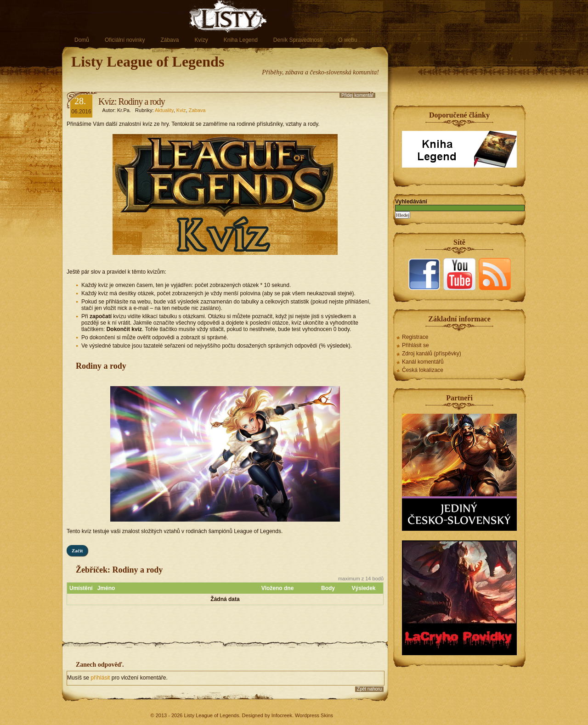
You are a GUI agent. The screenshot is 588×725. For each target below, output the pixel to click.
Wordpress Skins (314, 715)
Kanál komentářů (423, 362)
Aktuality (164, 110)
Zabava (197, 110)
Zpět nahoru (369, 689)
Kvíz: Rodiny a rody (132, 101)
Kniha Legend (241, 40)
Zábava (170, 40)
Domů (82, 40)
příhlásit (101, 678)
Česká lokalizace (423, 370)
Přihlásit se (416, 345)
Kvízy (201, 40)
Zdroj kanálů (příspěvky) (432, 354)
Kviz (181, 110)
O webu (348, 40)
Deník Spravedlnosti (298, 40)
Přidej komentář (357, 95)
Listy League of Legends (148, 62)
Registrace (415, 337)
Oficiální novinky (125, 40)
